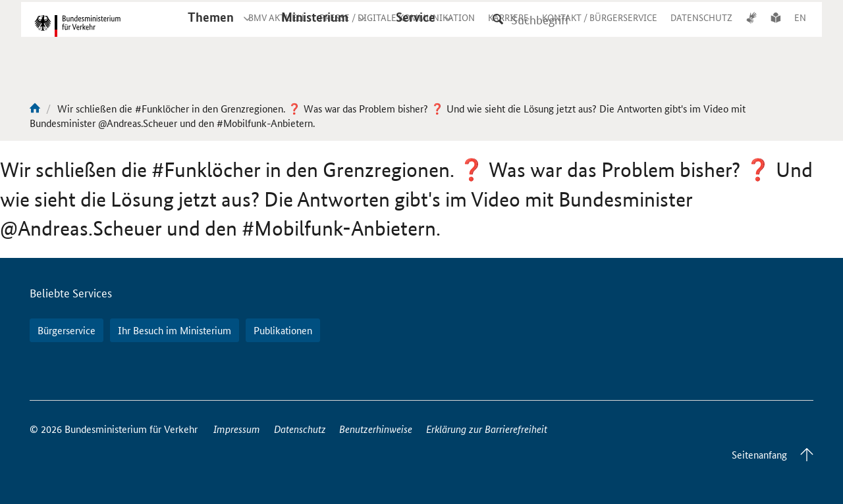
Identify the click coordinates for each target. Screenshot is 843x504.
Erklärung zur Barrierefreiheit (487, 429)
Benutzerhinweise (376, 429)
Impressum (237, 429)
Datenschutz (300, 429)
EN (800, 29)
